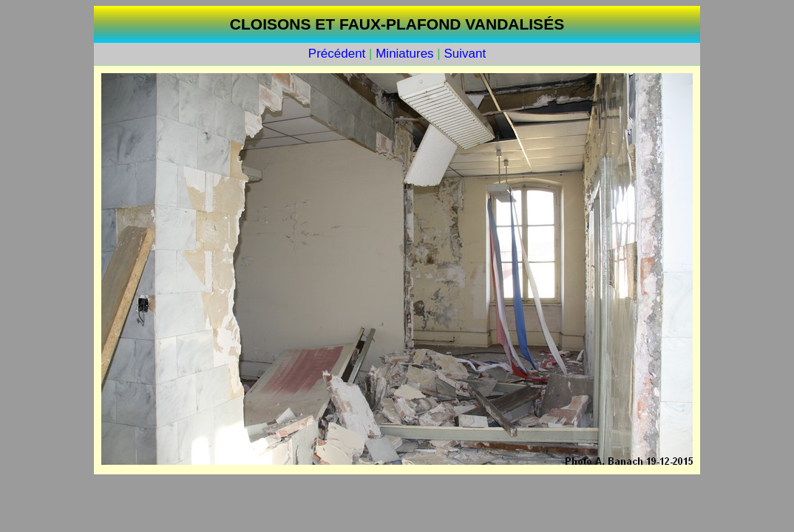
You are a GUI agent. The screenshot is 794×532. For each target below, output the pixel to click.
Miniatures (404, 54)
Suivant (465, 54)
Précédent (337, 54)
